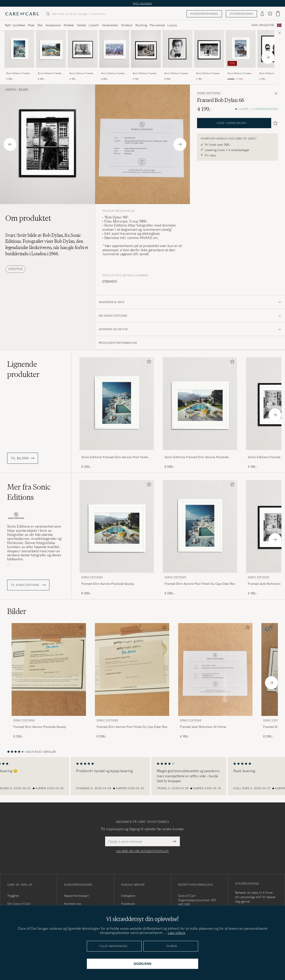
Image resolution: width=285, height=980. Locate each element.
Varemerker (110, 25)
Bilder (23, 90)
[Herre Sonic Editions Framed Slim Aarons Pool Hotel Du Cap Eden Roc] (19, 49)
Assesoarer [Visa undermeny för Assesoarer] (53, 25)
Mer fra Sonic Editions (29, 492)
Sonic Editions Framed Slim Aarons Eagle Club (239, 73)
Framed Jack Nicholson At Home (203, 727)
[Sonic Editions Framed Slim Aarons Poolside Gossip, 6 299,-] (51, 56)
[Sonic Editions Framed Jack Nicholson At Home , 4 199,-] (83, 56)
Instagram (128, 896)
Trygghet (13, 896)
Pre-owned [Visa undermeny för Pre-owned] (157, 25)
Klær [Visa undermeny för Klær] (31, 25)
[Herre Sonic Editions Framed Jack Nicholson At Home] (83, 49)
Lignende (23, 369)
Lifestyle (15, 269)
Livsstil (11, 90)
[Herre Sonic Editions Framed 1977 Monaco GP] (146, 49)
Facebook (128, 904)
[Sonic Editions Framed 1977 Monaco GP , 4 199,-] (146, 56)
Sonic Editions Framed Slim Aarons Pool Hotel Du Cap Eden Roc (18, 73)
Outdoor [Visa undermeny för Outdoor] (127, 25)
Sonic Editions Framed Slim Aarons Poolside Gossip (49, 73)
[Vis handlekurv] (278, 14)
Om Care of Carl (19, 904)
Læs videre (176, 933)
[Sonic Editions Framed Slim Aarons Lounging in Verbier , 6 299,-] (114, 56)
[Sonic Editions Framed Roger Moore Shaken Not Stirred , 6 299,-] (177, 56)
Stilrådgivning (241, 14)
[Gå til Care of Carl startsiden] (22, 14)
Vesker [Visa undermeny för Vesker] (81, 25)
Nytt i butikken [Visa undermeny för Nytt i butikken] (15, 25)
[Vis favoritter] (270, 14)
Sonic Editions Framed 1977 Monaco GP (144, 73)
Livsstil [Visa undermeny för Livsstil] (94, 25)
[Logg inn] (262, 14)
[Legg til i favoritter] (148, 362)
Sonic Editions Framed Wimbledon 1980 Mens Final (208, 73)
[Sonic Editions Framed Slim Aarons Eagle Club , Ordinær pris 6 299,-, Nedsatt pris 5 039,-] (241, 56)
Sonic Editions (209, 93)
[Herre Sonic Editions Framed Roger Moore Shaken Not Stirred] (177, 49)
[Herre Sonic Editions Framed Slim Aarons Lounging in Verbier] (114, 49)
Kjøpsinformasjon (76, 896)
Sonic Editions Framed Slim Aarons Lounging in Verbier (114, 73)
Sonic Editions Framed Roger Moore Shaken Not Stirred (177, 73)
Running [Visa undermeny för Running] (141, 25)
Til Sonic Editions (28, 585)
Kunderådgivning (204, 14)
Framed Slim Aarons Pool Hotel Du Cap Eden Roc (200, 584)
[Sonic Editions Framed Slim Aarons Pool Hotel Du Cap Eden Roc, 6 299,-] (19, 56)
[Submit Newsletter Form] (174, 841)
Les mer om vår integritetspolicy (142, 851)
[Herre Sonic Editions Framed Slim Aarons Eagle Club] (241, 49)
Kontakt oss (73, 904)
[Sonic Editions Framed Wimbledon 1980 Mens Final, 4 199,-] (209, 56)
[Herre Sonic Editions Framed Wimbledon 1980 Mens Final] (209, 49)
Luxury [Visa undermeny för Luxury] (172, 25)
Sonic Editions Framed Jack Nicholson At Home (82, 73)
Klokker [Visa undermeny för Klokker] (69, 25)
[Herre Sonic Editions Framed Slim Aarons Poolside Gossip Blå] (51, 49)
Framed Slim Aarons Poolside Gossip (108, 584)
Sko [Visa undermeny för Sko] (40, 25)
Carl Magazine (263, 25)
